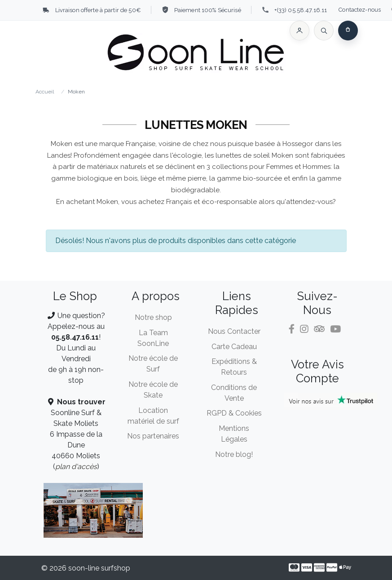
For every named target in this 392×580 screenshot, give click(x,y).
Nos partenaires (153, 436)
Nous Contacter (234, 331)
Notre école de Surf (153, 364)
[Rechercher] (324, 31)
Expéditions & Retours (234, 367)
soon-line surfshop (99, 568)
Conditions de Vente (234, 393)
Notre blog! (234, 454)
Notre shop (153, 317)
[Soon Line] (196, 54)
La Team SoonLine (153, 338)
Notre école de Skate (153, 390)
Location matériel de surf (153, 416)
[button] (300, 31)
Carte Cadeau (234, 347)
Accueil (45, 92)
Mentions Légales (234, 434)
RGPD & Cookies (234, 413)
